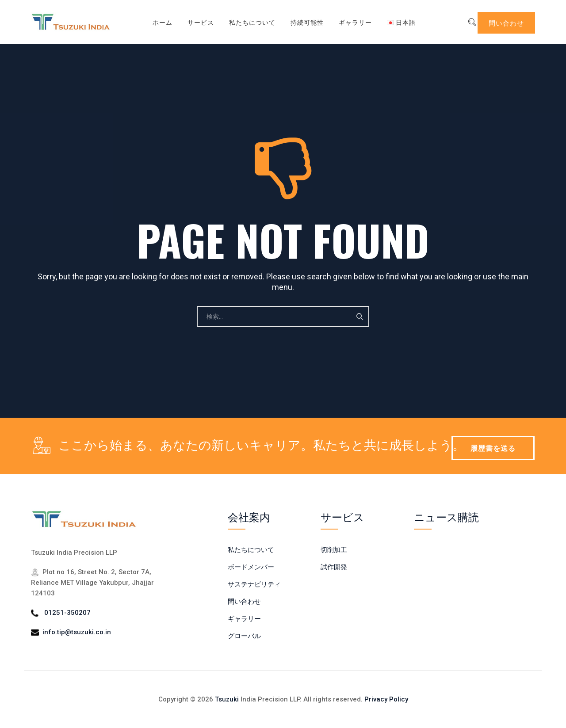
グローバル (244, 636)
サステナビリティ (254, 584)
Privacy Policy (386, 699)
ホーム (156, 22)
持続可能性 (300, 22)
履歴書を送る (493, 448)
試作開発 (334, 567)
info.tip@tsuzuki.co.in (77, 632)
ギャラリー (349, 22)
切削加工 (334, 550)
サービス (194, 22)
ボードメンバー (251, 567)
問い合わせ (506, 23)
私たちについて (246, 22)
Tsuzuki (227, 699)
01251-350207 (67, 613)
